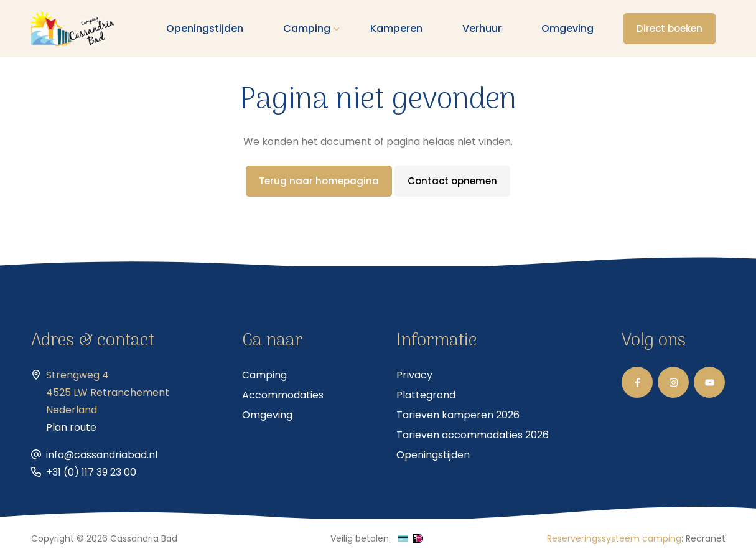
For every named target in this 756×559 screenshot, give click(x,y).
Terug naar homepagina (319, 181)
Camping (307, 28)
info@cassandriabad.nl (102, 455)
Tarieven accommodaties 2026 (473, 435)
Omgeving (567, 28)
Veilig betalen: (361, 538)
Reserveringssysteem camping (614, 538)
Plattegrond (426, 395)
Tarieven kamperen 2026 (458, 415)
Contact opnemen (452, 181)
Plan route (71, 427)
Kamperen (396, 28)
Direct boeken (670, 28)
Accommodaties (283, 395)
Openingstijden (205, 28)
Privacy (414, 375)
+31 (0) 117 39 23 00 (91, 472)
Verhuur (482, 28)
